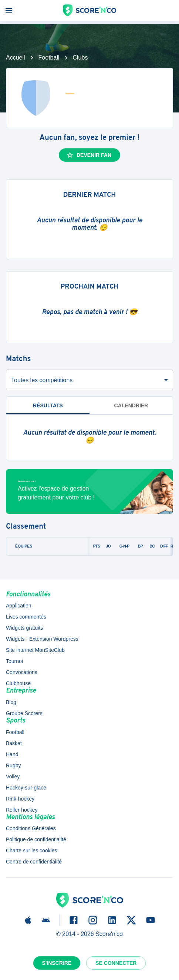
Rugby (13, 765)
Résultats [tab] (48, 405)
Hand (12, 754)
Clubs (80, 58)
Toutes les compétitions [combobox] (42, 380)
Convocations (22, 672)
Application (19, 606)
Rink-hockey (20, 799)
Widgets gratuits (24, 628)
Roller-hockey (22, 810)
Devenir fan (89, 155)
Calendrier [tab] (131, 405)
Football (49, 58)
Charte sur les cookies (32, 851)
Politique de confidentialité (36, 839)
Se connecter (116, 963)
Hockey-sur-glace (26, 788)
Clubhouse (18, 683)
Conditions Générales (31, 828)
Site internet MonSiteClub (35, 650)
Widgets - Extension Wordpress (42, 639)
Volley (13, 777)
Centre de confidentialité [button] (34, 862)
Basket (14, 743)
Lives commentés (26, 617)
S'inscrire (57, 963)
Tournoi (14, 661)
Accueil (16, 58)
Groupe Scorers (24, 713)
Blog (11, 702)
